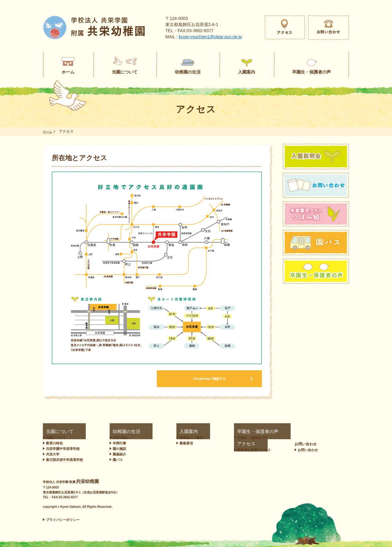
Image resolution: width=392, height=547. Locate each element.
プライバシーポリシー (63, 520)
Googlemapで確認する (209, 379)
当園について (54, 432)
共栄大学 (53, 454)
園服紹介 (117, 454)
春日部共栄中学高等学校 (64, 460)
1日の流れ (118, 438)
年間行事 (117, 443)
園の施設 (117, 449)
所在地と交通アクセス (281, 438)
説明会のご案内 (168, 438)
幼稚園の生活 (118, 432)
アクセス (268, 432)
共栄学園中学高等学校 (63, 449)
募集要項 (163, 443)
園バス (115, 460)
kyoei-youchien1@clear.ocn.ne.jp (210, 37)
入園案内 (160, 432)
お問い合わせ (332, 432)
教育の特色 (54, 443)
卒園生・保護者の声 (220, 432)
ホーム (48, 131)
